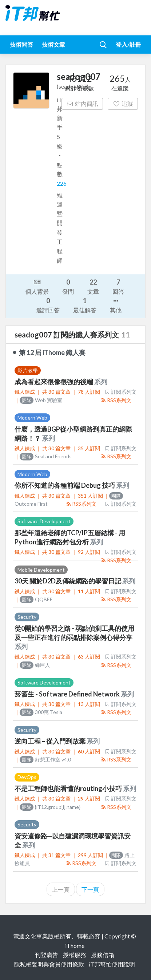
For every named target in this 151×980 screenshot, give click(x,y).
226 (62, 183)
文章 (93, 286)
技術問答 (21, 44)
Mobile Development (41, 570)
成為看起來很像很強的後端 (54, 382)
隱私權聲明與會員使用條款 (49, 964)
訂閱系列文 (120, 392)
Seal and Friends (46, 456)
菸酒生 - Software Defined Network (68, 694)
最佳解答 (85, 305)
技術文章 (53, 44)
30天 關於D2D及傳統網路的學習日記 (68, 581)
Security (27, 617)
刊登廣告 (47, 955)
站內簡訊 (82, 103)
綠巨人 (35, 665)
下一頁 (90, 889)
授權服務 (75, 955)
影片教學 (28, 371)
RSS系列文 (116, 400)
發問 (68, 286)
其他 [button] (116, 305)
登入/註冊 (128, 44)
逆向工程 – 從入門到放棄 (51, 741)
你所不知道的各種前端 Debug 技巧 (65, 485)
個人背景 (37, 286)
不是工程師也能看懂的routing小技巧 (69, 788)
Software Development (44, 521)
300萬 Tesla (41, 712)
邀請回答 (48, 305)
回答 (118, 286)
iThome (75, 946)
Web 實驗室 (41, 400)
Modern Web (32, 418)
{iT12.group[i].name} (50, 807)
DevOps (27, 777)
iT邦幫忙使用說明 (112, 964)
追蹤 (123, 103)
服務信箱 (103, 955)
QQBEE (36, 599)
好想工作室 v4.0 (45, 759)
